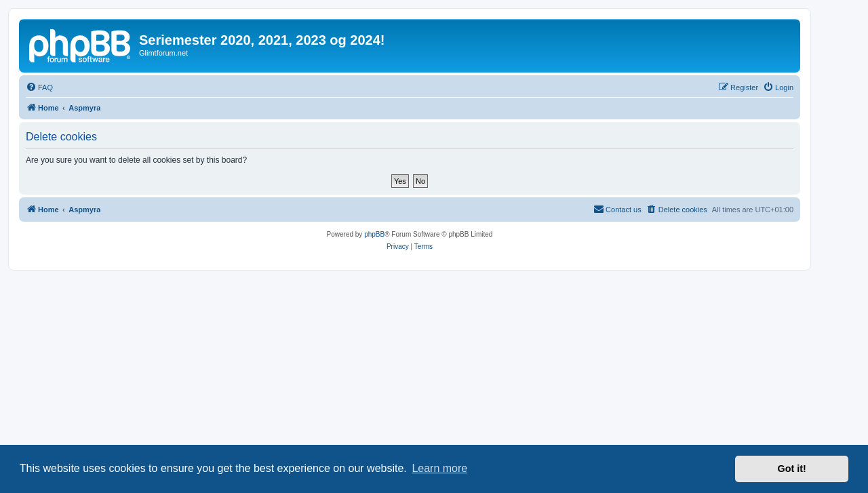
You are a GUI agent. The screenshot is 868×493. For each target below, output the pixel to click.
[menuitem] (39, 87)
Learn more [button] (439, 468)
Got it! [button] (792, 469)
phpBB (374, 234)
